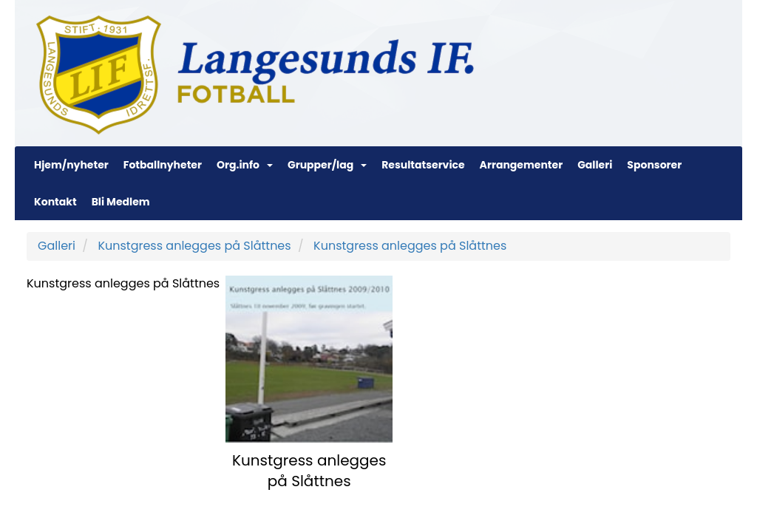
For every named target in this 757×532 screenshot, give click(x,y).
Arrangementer (522, 165)
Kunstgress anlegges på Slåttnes (194, 246)
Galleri (595, 165)
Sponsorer (654, 165)
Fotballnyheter (163, 165)
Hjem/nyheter (71, 165)
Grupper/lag (327, 165)
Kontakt (55, 202)
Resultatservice (423, 165)
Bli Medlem (121, 202)
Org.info (245, 165)
